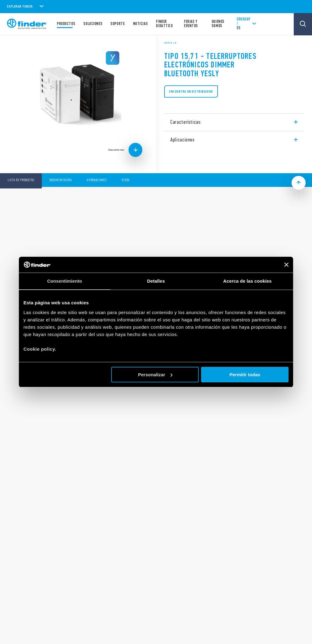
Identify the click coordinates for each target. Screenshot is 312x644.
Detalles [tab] (156, 281)
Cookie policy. (40, 349)
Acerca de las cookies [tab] (248, 281)
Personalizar (155, 375)
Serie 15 (170, 43)
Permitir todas (245, 375)
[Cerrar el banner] (286, 265)
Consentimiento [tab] (65, 281)
